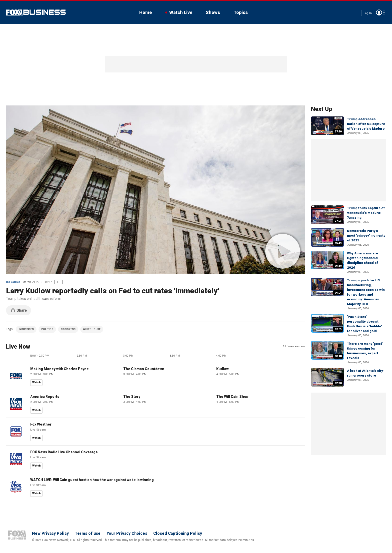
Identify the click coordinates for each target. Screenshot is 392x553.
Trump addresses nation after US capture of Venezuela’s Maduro (366, 124)
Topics (241, 12)
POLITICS (47, 329)
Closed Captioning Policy (178, 533)
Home (145, 12)
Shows (213, 12)
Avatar (379, 12)
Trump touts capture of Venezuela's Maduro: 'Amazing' (366, 213)
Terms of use (88, 533)
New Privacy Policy (50, 533)
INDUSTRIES (26, 329)
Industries (13, 282)
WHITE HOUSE (92, 329)
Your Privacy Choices (127, 533)
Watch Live (181, 12)
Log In (368, 13)
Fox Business (36, 12)
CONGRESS (68, 329)
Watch (36, 382)
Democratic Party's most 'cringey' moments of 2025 (366, 236)
